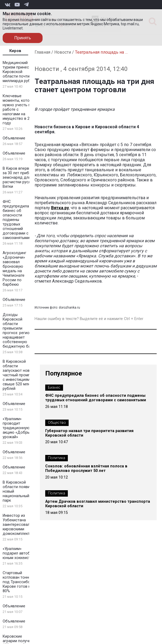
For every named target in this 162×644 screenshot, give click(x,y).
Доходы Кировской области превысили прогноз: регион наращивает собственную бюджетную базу (18, 331)
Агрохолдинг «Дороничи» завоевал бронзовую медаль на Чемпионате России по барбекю (14, 269)
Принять (23, 38)
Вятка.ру (60, 208)
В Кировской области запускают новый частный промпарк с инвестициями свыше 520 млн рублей (20, 375)
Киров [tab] (15, 51)
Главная (42, 52)
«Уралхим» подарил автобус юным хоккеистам (19, 553)
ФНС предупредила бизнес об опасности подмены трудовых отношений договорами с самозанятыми (16, 220)
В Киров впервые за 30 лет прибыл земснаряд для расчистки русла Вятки (18, 178)
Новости (63, 52)
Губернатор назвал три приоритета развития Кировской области (89, 433)
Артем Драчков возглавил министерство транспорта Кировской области (98, 504)
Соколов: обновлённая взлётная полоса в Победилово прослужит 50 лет (86, 468)
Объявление (14, 138)
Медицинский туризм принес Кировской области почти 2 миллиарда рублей (20, 72)
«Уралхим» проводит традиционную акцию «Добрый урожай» (17, 428)
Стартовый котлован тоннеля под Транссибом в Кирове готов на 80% (19, 582)
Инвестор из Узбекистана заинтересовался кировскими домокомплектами (20, 525)
